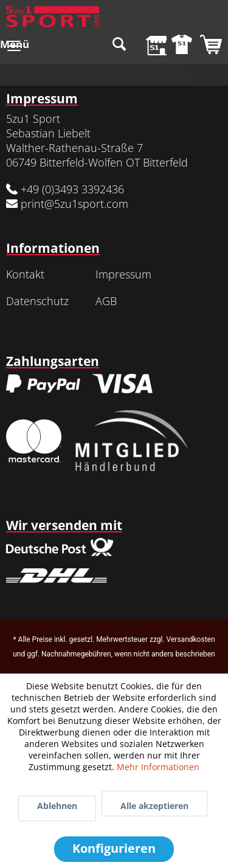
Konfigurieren (114, 848)
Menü (15, 43)
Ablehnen (57, 806)
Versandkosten (191, 639)
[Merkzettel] (149, 46)
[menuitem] (15, 46)
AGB (106, 301)
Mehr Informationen (158, 767)
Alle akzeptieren (154, 806)
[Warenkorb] (209, 46)
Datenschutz (37, 301)
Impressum (123, 274)
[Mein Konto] (179, 46)
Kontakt (25, 274)
